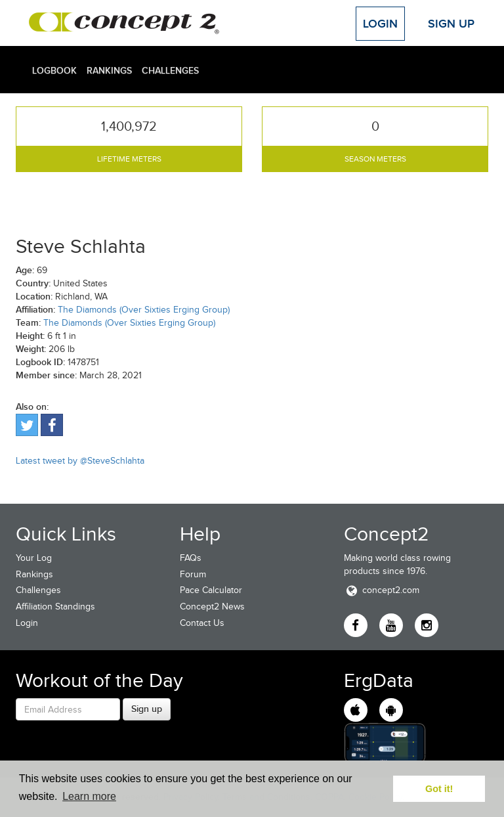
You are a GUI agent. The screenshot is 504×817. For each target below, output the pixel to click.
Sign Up (451, 24)
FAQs (191, 558)
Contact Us (202, 623)
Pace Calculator (211, 590)
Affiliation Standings (55, 607)
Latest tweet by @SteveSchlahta (80, 461)
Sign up (147, 709)
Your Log (34, 558)
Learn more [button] (89, 796)
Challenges (170, 70)
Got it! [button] (439, 789)
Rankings (109, 70)
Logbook (54, 70)
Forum (193, 574)
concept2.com (382, 590)
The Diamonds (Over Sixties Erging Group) (144, 310)
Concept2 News (212, 607)
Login (380, 24)
